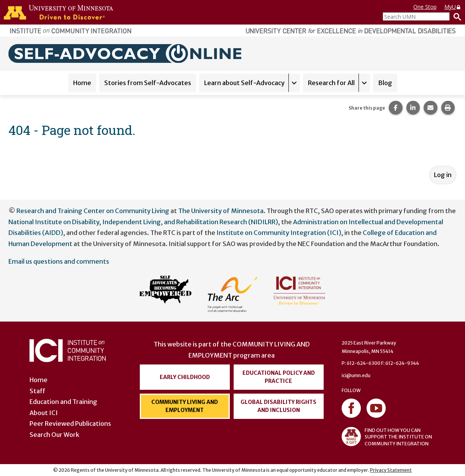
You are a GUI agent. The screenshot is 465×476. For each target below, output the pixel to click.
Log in (443, 175)
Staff (37, 391)
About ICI (44, 413)
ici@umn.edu (356, 375)
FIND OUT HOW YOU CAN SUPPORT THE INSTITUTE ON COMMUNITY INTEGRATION (387, 437)
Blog (385, 83)
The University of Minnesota (221, 211)
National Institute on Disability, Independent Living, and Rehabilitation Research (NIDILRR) (143, 222)
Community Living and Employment (185, 406)
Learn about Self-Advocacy (244, 83)
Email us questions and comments (59, 261)
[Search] (455, 16)
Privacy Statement (391, 470)
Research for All (331, 83)
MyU (453, 7)
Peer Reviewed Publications (70, 423)
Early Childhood (185, 377)
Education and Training (63, 402)
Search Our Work (54, 435)
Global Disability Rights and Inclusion (278, 406)
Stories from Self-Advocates (148, 83)
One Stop (425, 7)
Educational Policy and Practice (279, 377)
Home (82, 83)
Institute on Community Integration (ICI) (279, 233)
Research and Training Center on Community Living (93, 211)
